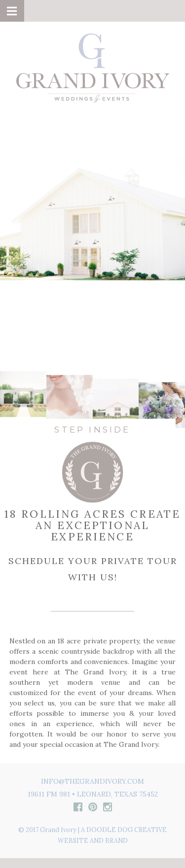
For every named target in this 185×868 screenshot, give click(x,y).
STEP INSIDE (92, 430)
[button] (12, 11)
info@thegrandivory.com (92, 781)
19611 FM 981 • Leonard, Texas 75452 (93, 794)
